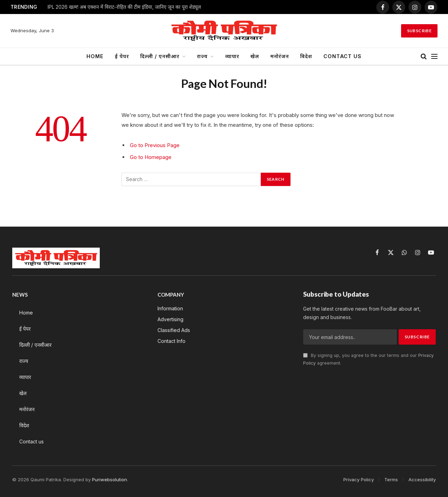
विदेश (306, 56)
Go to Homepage (151, 157)
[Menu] (434, 57)
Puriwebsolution (110, 479)
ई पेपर (122, 56)
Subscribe (419, 31)
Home (95, 56)
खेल (255, 56)
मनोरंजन (279, 56)
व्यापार (232, 56)
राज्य (202, 56)
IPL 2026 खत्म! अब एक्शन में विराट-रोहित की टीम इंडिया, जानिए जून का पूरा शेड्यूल (124, 7)
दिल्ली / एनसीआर (160, 56)
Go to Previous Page (155, 145)
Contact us (343, 56)
